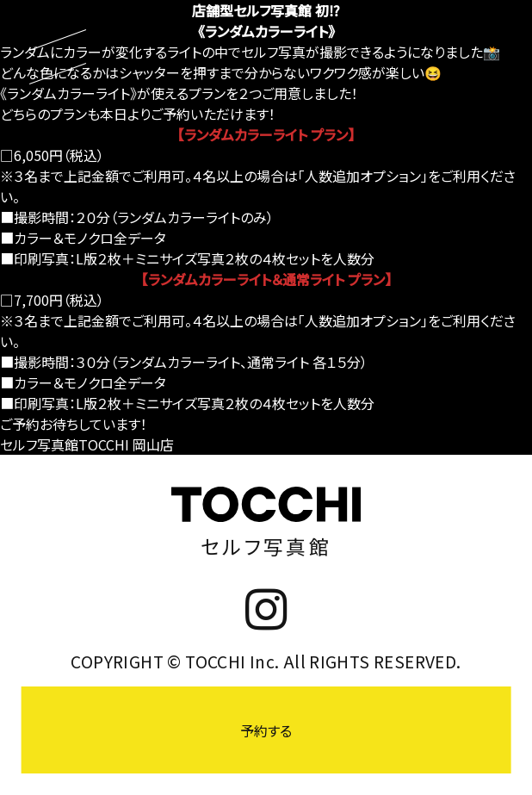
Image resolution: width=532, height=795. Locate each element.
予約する (266, 730)
